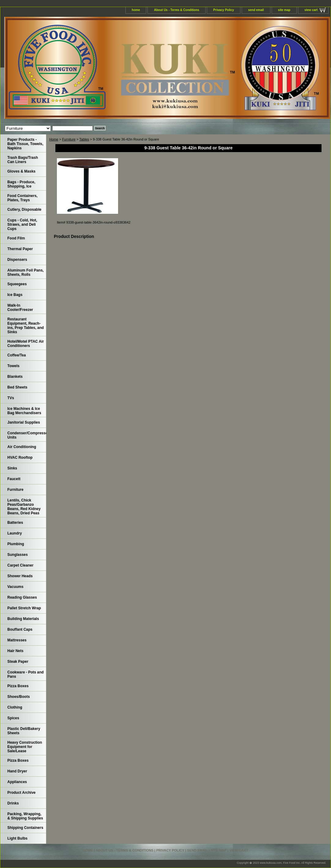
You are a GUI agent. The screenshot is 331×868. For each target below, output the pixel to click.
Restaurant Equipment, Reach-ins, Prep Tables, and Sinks (26, 326)
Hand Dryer (17, 771)
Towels (13, 366)
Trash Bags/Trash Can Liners (23, 160)
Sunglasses (18, 555)
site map (284, 10)
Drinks (13, 803)
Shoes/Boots (19, 697)
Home (54, 139)
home (136, 10)
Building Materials (23, 619)
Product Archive (21, 793)
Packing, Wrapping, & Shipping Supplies (25, 816)
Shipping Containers (25, 828)
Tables (84, 139)
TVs (11, 398)
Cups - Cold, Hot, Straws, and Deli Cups (22, 224)
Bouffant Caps (20, 629)
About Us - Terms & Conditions (177, 10)
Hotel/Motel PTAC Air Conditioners (26, 344)
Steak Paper (18, 662)
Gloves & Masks (21, 171)
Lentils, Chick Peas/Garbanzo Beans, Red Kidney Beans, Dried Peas (24, 507)
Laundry (15, 533)
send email (256, 10)
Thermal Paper (20, 249)
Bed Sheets (17, 387)
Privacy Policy (224, 10)
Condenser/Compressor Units (27, 435)
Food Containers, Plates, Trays (22, 198)
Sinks (12, 468)
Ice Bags (15, 295)
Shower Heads (20, 576)
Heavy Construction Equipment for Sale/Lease (25, 747)
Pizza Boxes (18, 686)
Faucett (14, 479)
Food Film (16, 238)
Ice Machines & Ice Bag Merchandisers (24, 411)
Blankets (15, 377)
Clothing (15, 707)
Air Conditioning (22, 447)
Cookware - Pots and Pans (26, 674)
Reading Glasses (22, 597)
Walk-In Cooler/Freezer (20, 308)
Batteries (15, 523)
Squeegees (17, 284)
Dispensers (17, 260)
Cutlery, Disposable (24, 210)
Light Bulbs (17, 838)
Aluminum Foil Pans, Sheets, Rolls (26, 272)
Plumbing (16, 544)
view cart (311, 10)
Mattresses (17, 640)
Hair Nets (15, 651)
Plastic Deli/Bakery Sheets (24, 731)
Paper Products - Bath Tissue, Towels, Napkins (25, 144)
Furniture (69, 139)
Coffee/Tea (17, 355)
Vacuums (15, 587)
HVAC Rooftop (20, 458)
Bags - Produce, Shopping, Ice (21, 184)
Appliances (17, 782)
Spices (13, 718)
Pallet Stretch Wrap (24, 608)
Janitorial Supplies (24, 422)
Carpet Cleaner (20, 565)
